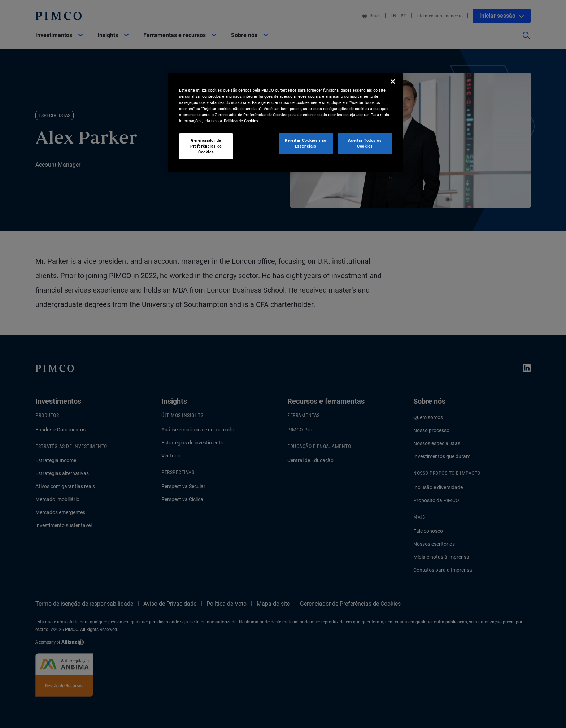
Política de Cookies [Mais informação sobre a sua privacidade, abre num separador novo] (241, 121)
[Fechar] (393, 82)
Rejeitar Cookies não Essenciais (305, 143)
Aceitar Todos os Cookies (365, 143)
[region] (286, 122)
